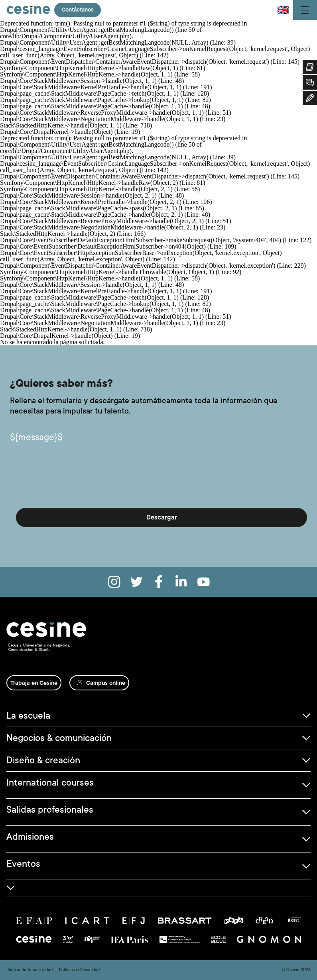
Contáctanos (78, 10)
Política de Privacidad (79, 970)
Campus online (106, 683)
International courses (50, 782)
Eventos (23, 864)
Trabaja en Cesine (34, 683)
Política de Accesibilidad (30, 970)
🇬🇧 (283, 10)
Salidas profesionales (50, 809)
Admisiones (30, 837)
